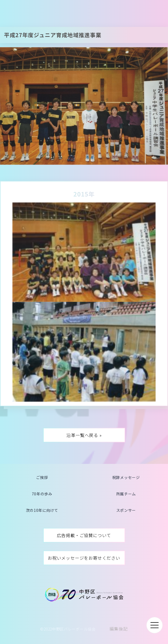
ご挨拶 (42, 477)
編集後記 (119, 629)
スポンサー (126, 510)
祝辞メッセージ (126, 477)
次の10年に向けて (42, 510)
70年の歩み (42, 494)
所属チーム (126, 494)
